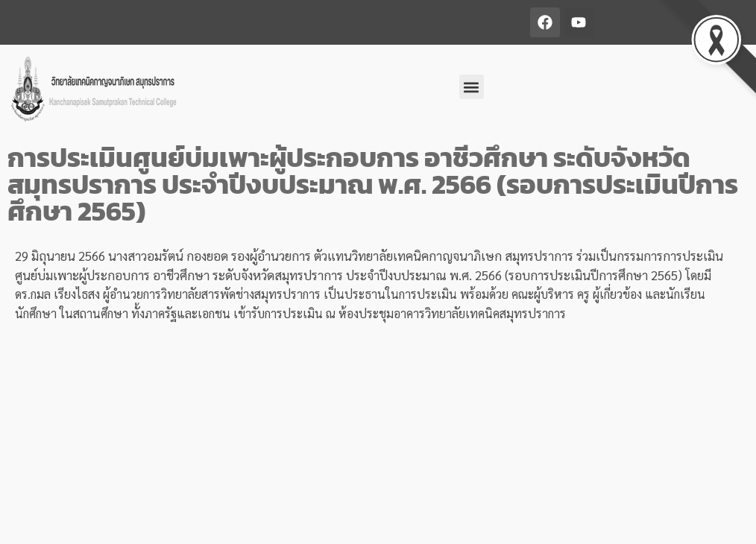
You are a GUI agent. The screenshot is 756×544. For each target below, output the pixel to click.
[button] (472, 87)
